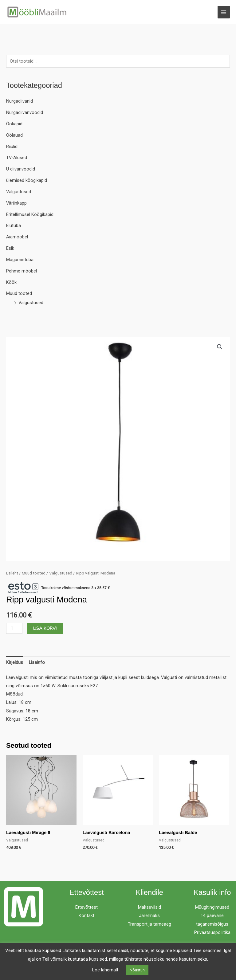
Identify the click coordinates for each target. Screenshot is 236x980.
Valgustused (19, 192)
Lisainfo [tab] (37, 662)
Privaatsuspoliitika (212, 932)
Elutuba (14, 225)
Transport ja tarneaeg (149, 924)
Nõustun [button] (137, 970)
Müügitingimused (212, 907)
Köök (11, 282)
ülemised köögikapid (27, 180)
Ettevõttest (87, 907)
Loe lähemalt (105, 970)
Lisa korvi (45, 628)
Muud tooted (19, 293)
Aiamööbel (17, 237)
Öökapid (14, 124)
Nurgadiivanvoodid (25, 112)
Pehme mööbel (22, 271)
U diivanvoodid (21, 169)
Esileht (12, 573)
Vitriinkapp (16, 203)
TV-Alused (17, 158)
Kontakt (87, 915)
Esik (10, 248)
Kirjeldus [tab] (15, 662)
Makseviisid (149, 907)
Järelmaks (149, 915)
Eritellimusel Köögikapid (30, 214)
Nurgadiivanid (20, 101)
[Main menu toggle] (224, 12)
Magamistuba (20, 260)
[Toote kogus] (14, 628)
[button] (220, 347)
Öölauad (14, 135)
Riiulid (12, 147)
